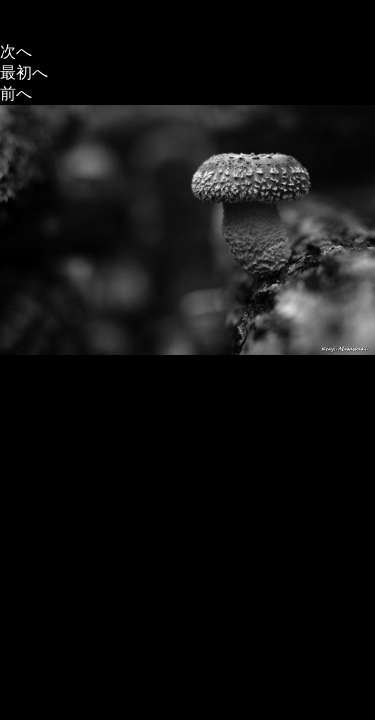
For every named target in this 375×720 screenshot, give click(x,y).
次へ (16, 51)
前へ (16, 93)
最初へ (24, 72)
